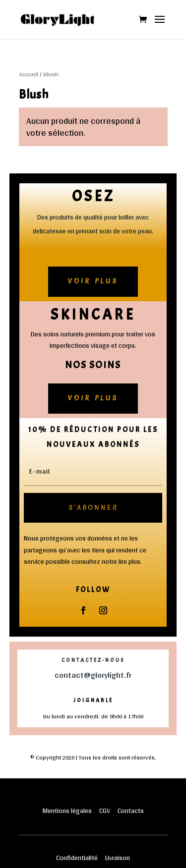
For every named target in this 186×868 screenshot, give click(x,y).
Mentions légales (68, 811)
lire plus (129, 561)
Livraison (118, 858)
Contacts (131, 811)
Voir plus (93, 281)
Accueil (29, 74)
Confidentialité (77, 858)
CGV (105, 811)
